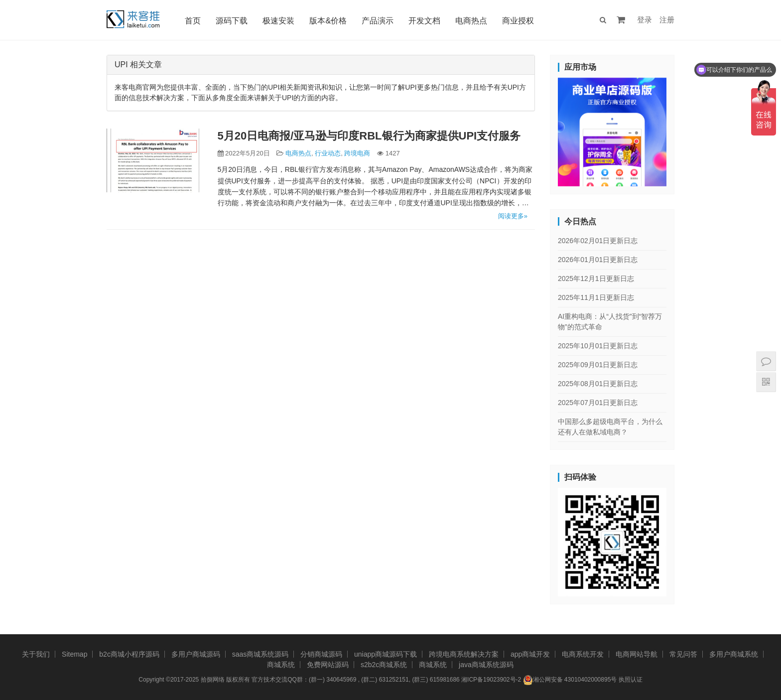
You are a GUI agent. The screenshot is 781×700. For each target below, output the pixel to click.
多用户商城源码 (196, 654)
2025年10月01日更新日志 (598, 346)
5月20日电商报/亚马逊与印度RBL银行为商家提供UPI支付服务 (369, 136)
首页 (193, 21)
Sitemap (74, 654)
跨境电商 (357, 153)
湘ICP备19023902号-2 (491, 680)
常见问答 (683, 654)
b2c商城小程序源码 (129, 654)
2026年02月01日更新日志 (598, 241)
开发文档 (424, 21)
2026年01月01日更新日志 (598, 260)
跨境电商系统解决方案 (464, 654)
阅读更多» (513, 216)
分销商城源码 (321, 654)
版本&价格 (328, 21)
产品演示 (378, 21)
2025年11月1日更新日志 (596, 297)
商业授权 (518, 21)
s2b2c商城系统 (384, 665)
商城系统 (281, 665)
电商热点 (471, 21)
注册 (667, 20)
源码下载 (232, 21)
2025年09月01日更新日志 (598, 365)
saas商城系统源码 (260, 654)
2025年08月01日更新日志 (598, 384)
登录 (645, 20)
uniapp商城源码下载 (386, 654)
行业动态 (328, 153)
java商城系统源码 (486, 665)
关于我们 (36, 654)
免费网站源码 (328, 665)
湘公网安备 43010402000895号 (570, 680)
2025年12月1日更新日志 (596, 279)
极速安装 (278, 21)
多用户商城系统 (734, 654)
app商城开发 (530, 654)
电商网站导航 (637, 654)
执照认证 (631, 680)
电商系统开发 (583, 654)
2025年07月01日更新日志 (598, 403)
